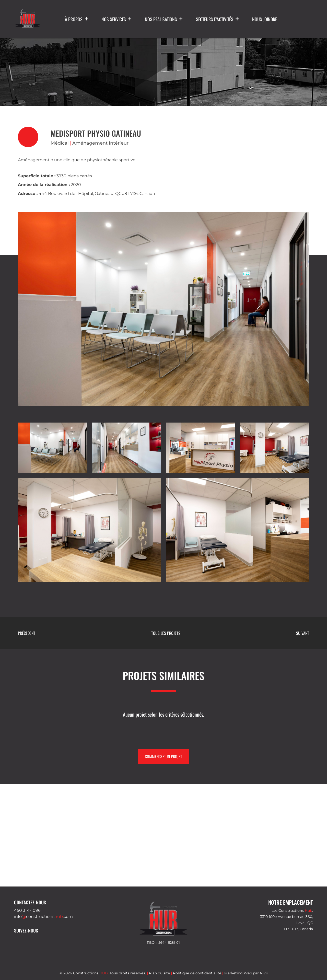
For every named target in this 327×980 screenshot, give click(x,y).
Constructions (90, 973)
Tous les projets (166, 633)
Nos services (117, 19)
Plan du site (159, 973)
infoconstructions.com (43, 917)
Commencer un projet (163, 756)
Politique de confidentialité (197, 973)
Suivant (303, 633)
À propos (77, 19)
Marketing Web (238, 973)
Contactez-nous (30, 902)
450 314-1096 (27, 910)
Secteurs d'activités (218, 19)
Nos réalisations (164, 19)
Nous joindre (265, 19)
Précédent (27, 633)
